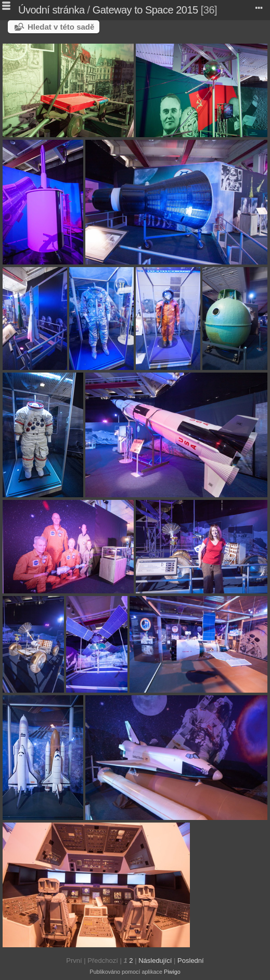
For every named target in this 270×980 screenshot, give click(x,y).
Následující (155, 961)
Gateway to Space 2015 (145, 10)
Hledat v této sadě (61, 27)
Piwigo (172, 972)
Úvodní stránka (52, 10)
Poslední (191, 961)
